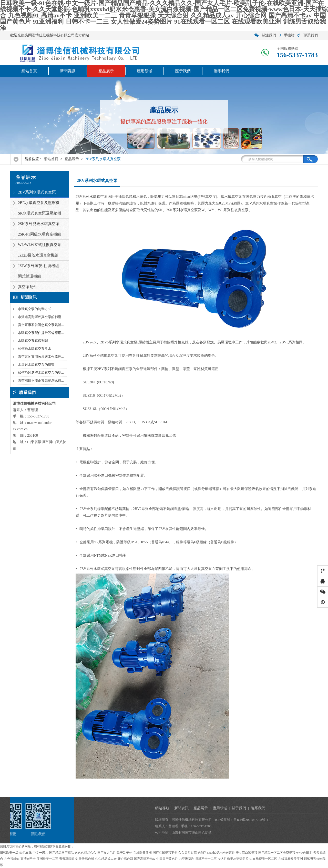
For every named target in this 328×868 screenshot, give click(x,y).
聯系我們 (308, 35)
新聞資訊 (68, 71)
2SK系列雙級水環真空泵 (39, 224)
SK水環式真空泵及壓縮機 (40, 213)
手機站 (287, 35)
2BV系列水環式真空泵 (103, 159)
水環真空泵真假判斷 (33, 341)
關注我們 (265, 35)
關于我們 (183, 71)
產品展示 (106, 71)
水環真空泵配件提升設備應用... (41, 333)
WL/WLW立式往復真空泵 (40, 245)
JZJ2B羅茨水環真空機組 (38, 255)
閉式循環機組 (29, 276)
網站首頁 (29, 71)
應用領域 (145, 71)
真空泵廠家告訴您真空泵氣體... (41, 325)
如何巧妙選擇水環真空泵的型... (41, 372)
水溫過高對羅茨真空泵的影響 (40, 317)
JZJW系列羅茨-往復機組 (38, 266)
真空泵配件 (28, 287)
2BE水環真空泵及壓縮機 (39, 203)
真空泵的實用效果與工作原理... (41, 357)
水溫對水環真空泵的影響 (36, 365)
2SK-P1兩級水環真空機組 (39, 234)
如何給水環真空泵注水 (35, 349)
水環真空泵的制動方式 (35, 309)
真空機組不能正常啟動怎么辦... (41, 380)
